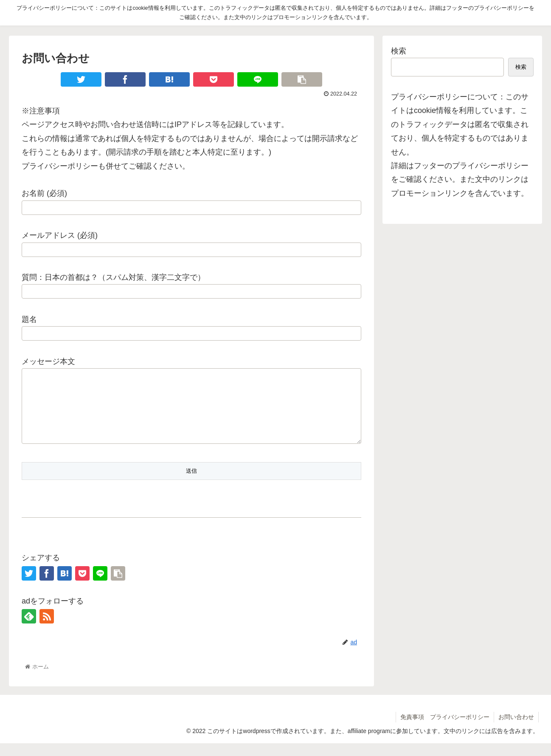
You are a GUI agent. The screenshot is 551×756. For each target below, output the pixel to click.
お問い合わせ (516, 730)
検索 (399, 51)
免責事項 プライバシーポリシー (445, 730)
